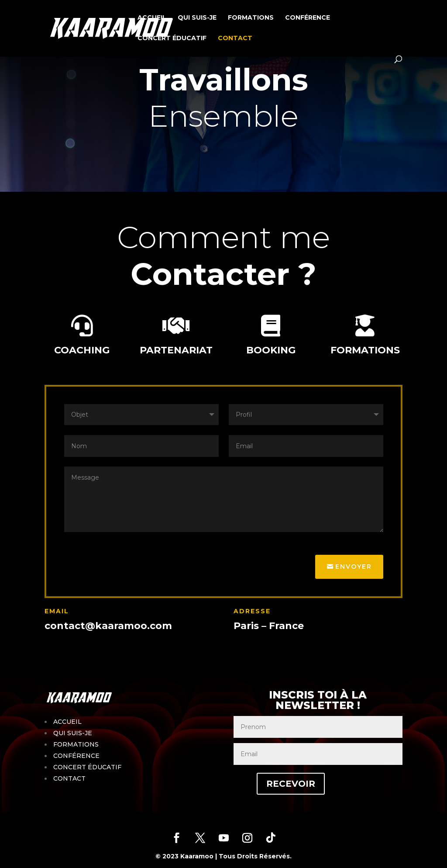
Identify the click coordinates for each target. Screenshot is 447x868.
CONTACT (235, 38)
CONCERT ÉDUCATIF (172, 38)
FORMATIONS (251, 18)
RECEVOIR (291, 784)
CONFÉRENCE (308, 18)
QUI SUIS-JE (197, 18)
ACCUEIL (152, 18)
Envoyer (354, 567)
